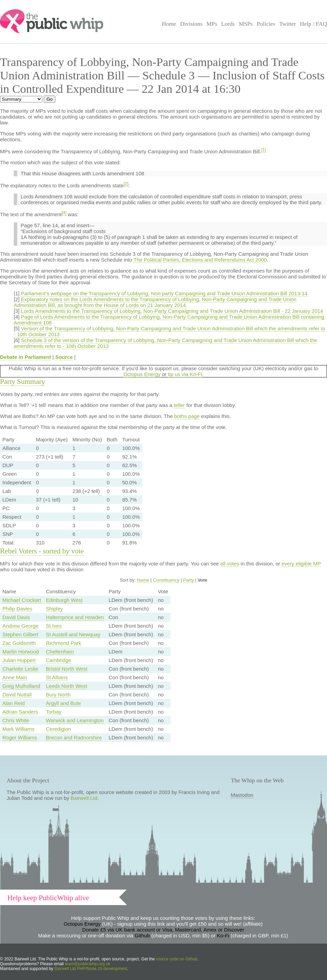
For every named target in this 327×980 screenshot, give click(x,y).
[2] (126, 184)
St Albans (57, 677)
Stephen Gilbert (20, 634)
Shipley (55, 609)
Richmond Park (64, 643)
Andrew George (20, 626)
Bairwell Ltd (84, 798)
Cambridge (59, 660)
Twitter (288, 24)
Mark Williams (18, 729)
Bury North (58, 695)
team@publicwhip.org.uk (88, 964)
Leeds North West (67, 686)
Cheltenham (60, 652)
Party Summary (23, 382)
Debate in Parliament (25, 357)
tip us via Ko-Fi (185, 374)
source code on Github (177, 959)
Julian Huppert (19, 660)
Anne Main (15, 677)
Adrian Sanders (20, 712)
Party (189, 580)
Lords (228, 24)
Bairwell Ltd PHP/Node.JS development (91, 969)
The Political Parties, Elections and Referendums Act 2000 (200, 260)
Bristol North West (67, 669)
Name (143, 580)
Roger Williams (20, 737)
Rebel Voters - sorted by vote (42, 551)
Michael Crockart (22, 600)
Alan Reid (14, 703)
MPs (212, 24)
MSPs (246, 24)
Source (64, 357)
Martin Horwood (21, 652)
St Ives (54, 626)
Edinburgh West (64, 600)
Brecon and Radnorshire (74, 737)
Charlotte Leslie (20, 669)
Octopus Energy (142, 374)
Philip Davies (17, 609)
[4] (64, 213)
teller (179, 405)
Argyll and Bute (64, 703)
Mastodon (242, 795)
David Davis (16, 617)
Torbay (54, 712)
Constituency (166, 580)
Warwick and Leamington (75, 720)
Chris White (16, 720)
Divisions (191, 24)
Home (169, 24)
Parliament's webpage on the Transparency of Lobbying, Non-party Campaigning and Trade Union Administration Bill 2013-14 (164, 293)
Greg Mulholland (21, 686)
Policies (266, 24)
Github (142, 935)
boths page (187, 416)
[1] (264, 150)
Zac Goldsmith (19, 643)
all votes (230, 564)
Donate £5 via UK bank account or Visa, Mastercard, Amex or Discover (163, 930)
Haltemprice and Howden (75, 617)
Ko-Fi (223, 935)
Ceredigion (59, 729)
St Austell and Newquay (73, 634)
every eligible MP (301, 564)
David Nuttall (17, 695)
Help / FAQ (313, 24)
